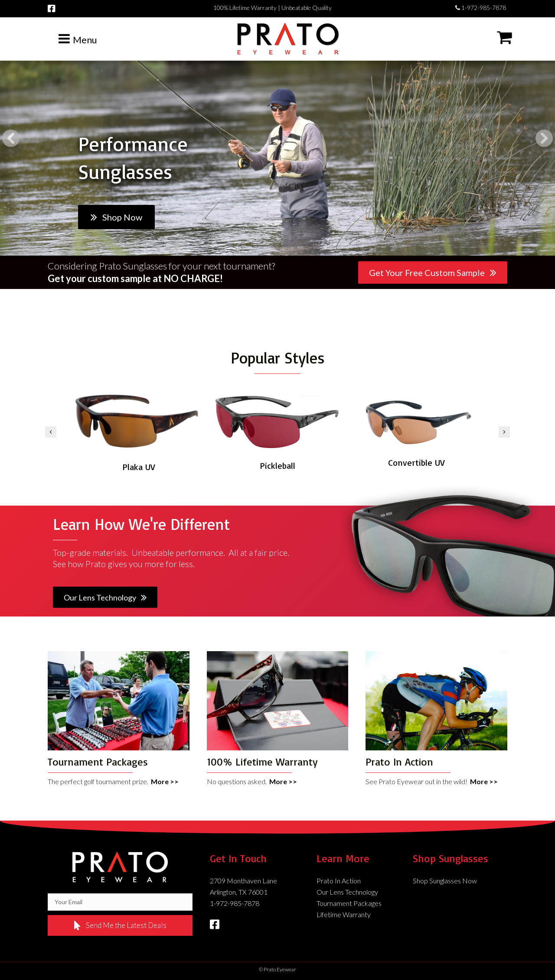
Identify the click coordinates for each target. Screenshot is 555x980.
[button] (11, 138)
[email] (120, 902)
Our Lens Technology (347, 892)
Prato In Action (339, 881)
